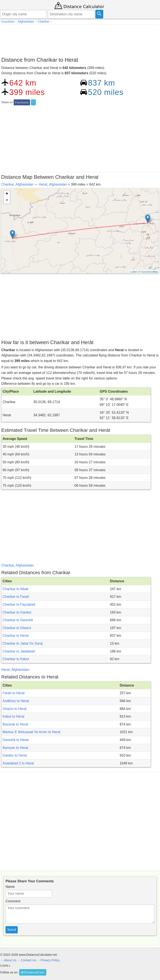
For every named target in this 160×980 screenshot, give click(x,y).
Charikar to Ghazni (17, 628)
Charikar (7, 184)
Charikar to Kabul (16, 659)
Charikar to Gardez (17, 612)
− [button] (7, 200)
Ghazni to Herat (15, 709)
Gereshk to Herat (16, 740)
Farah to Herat (14, 693)
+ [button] (7, 194)
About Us (10, 960)
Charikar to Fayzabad (19, 604)
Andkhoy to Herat (16, 701)
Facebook (22, 102)
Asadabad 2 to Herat (18, 763)
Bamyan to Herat (15, 748)
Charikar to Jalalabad (19, 651)
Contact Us (28, 960)
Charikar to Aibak (16, 589)
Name (10, 887)
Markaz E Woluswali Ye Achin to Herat (31, 732)
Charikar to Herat (16, 636)
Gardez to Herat (15, 755)
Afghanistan (25, 184)
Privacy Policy (50, 960)
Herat (43, 184)
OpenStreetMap (150, 272)
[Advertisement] (80, 40)
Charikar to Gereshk (18, 620)
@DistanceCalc (33, 972)
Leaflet (133, 272)
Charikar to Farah (16, 597)
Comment (13, 901)
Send (12, 930)
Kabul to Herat (13, 716)
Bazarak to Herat (15, 724)
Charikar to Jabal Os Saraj (23, 643)
